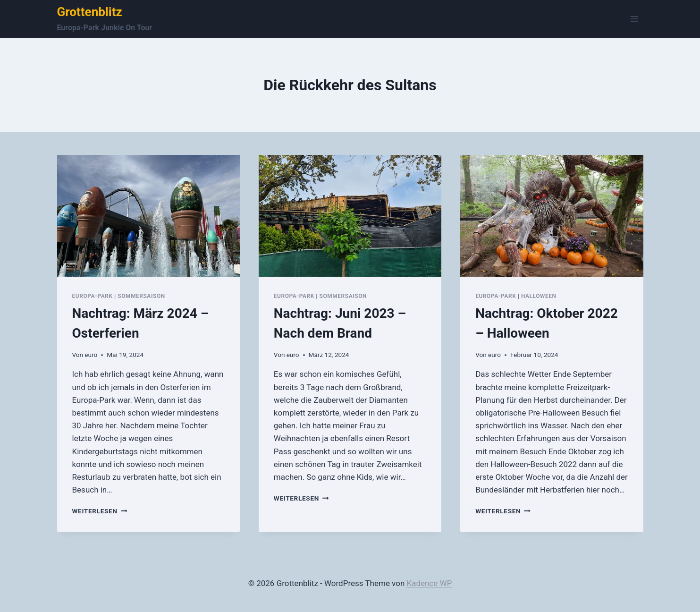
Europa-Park (93, 296)
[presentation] (148, 216)
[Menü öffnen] (635, 19)
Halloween (539, 296)
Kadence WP (430, 583)
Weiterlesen (100, 511)
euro (91, 355)
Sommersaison (141, 296)
